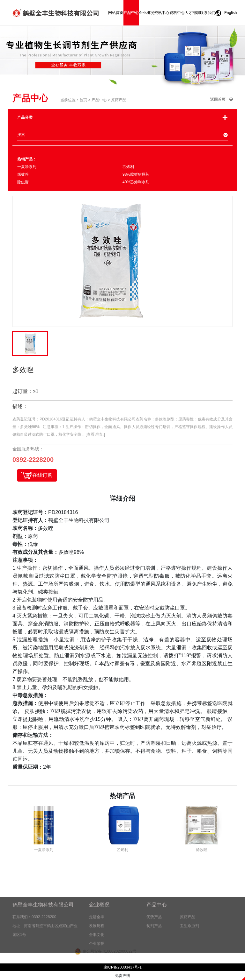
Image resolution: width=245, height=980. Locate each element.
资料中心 (177, 13)
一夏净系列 (27, 167)
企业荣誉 (97, 960)
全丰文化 (97, 951)
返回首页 (221, 99)
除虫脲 (23, 182)
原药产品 (119, 100)
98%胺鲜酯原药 (136, 174)
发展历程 (97, 942)
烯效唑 (23, 174)
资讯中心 (162, 13)
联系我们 (208, 13)
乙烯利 (128, 167)
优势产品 (158, 933)
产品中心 (131, 13)
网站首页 (116, 13)
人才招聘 (192, 13)
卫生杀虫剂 (193, 942)
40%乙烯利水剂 (136, 182)
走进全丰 (97, 933)
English (224, 13)
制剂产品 (158, 942)
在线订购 (37, 476)
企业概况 (146, 13)
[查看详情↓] (95, 434)
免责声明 (122, 976)
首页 (83, 100)
